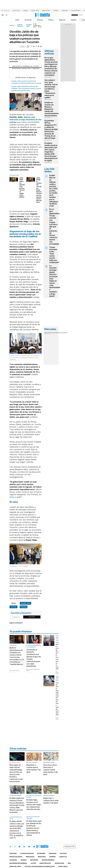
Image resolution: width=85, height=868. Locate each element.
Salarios (26, 10)
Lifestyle (63, 857)
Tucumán (13, 607)
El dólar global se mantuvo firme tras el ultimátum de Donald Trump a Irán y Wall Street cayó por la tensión (17, 805)
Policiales (24, 607)
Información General (18, 863)
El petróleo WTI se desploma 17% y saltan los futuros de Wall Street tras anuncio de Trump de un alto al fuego (51, 129)
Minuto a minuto (16, 762)
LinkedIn (24, 847)
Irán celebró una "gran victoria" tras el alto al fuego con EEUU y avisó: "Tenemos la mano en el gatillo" (51, 89)
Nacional (13, 860)
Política (51, 20)
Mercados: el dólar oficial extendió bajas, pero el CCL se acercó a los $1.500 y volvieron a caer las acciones (16, 773)
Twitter (10, 847)
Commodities (58, 333)
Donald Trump (35, 10)
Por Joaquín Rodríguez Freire (33, 670)
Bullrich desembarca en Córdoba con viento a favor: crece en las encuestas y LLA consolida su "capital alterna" (17, 656)
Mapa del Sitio (15, 867)
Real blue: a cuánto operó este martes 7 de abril (34, 769)
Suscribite (32, 617)
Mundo (24, 860)
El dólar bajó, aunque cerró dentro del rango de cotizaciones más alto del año (34, 805)
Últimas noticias (27, 853)
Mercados (30, 857)
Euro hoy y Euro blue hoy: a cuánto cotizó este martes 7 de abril (51, 770)
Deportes (34, 860)
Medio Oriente (46, 10)
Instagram (19, 847)
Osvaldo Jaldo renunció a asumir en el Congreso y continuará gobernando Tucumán (26, 82)
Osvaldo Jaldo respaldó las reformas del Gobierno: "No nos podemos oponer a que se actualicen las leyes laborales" (26, 89)
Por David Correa (14, 671)
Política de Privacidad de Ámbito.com (40, 867)
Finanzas (40, 20)
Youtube (29, 847)
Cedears (65, 333)
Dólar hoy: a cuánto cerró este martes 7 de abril (51, 800)
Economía (28, 20)
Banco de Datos (16, 857)
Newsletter (81, 20)
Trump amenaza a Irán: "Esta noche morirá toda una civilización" (54, 255)
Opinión (74, 20)
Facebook (15, 847)
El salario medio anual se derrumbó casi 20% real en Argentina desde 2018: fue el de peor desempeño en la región (51, 152)
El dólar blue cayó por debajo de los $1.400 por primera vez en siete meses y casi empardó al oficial (34, 828)
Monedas (47, 333)
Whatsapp (34, 847)
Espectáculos (45, 863)
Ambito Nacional (20, 25)
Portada (13, 853)
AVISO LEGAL (63, 867)
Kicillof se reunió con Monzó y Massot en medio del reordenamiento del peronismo (52, 109)
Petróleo (56, 10)
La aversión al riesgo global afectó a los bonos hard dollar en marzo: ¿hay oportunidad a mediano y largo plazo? (55, 281)
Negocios (62, 20)
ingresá (81, 15)
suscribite (75, 15)
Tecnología (59, 863)
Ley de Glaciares (76, 10)
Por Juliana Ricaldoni (58, 672)
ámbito (12, 25)
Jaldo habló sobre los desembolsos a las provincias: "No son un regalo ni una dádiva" (24, 187)
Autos (33, 863)
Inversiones (65, 10)
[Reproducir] (26, 65)
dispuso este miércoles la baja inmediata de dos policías (26, 120)
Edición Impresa (48, 860)
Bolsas (52, 333)
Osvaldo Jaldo (29, 25)
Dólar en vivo (16, 10)
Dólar (17, 20)
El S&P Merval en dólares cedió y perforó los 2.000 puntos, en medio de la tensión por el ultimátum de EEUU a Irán (54, 191)
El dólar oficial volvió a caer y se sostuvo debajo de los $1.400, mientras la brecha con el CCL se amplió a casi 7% (17, 830)
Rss (69, 863)
